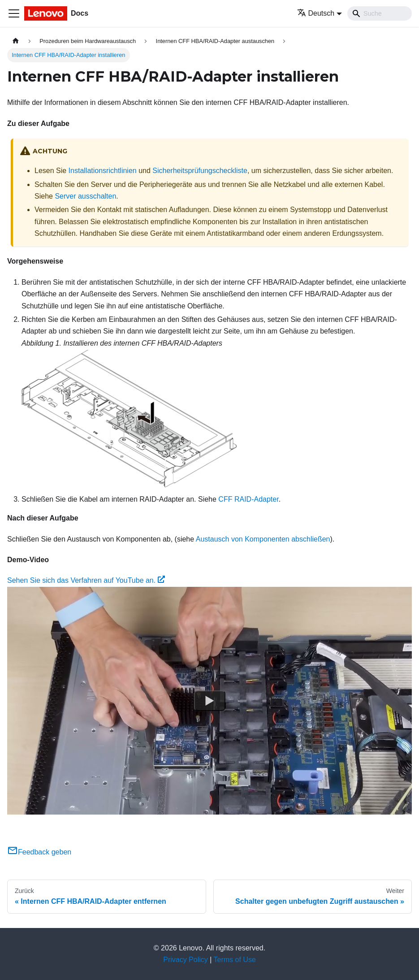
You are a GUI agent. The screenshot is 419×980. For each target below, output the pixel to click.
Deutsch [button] (316, 13)
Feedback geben (39, 852)
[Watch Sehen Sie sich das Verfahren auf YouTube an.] (210, 701)
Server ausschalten (85, 196)
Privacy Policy (186, 960)
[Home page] (16, 41)
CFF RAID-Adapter (248, 499)
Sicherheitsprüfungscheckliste (200, 171)
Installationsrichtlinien (103, 171)
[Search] (380, 13)
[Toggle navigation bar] (14, 13)
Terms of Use (235, 960)
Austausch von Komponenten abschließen (263, 539)
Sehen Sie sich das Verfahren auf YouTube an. (86, 580)
